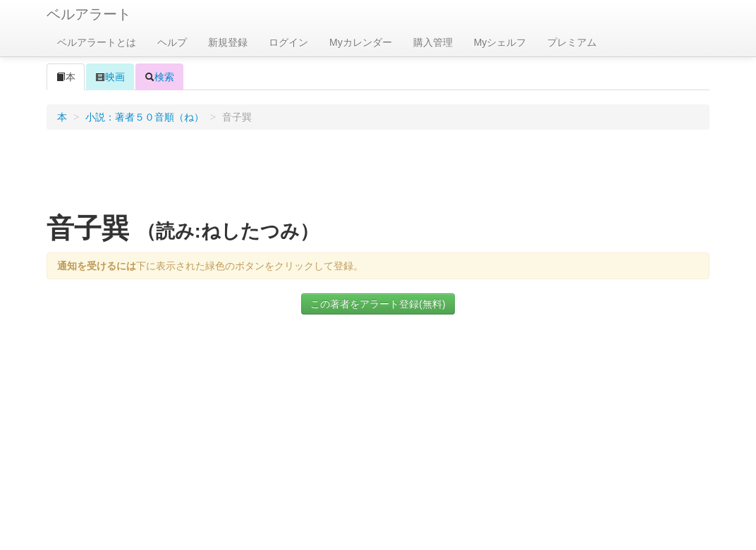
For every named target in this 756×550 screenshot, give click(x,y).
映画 (110, 77)
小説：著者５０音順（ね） (145, 117)
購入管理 (433, 42)
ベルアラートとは (97, 42)
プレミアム (572, 42)
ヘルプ (172, 42)
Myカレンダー (361, 42)
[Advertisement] (378, 176)
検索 (159, 77)
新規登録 (228, 42)
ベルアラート (89, 14)
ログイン (288, 42)
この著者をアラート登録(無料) (378, 304)
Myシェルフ (500, 42)
